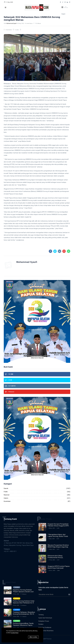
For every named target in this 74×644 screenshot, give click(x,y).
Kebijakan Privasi (44, 621)
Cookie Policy (15, 633)
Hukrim (6, 498)
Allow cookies (33, 637)
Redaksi (41, 624)
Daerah (6, 488)
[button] (6, 8)
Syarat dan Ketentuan (45, 618)
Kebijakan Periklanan (45, 627)
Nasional (7, 495)
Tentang (41, 615)
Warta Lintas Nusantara (46, 631)
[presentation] (53, 601)
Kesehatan (7, 501)
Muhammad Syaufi (12, 23)
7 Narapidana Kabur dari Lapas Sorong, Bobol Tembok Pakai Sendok (59, 536)
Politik (6, 492)
